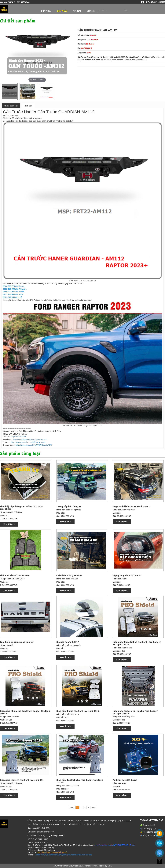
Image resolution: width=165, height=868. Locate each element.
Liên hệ (91, 11)
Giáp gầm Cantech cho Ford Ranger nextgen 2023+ (80, 781)
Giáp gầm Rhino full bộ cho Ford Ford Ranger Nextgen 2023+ (137, 643)
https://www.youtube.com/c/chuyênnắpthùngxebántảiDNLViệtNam (64, 855)
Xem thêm (9, 524)
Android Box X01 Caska (125, 780)
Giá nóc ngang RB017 (68, 642)
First (71, 807)
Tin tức (77, 11)
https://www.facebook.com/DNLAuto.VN (29, 439)
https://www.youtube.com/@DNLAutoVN (28, 442)
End (94, 807)
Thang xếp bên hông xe (69, 506)
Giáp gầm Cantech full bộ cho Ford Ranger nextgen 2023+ (135, 712)
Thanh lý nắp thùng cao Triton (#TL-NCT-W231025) (22, 507)
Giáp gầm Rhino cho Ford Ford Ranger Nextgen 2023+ (25, 712)
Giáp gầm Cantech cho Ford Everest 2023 (22, 780)
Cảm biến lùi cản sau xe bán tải (17, 642)
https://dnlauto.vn (18, 437)
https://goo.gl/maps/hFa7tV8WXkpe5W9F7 (34, 445)
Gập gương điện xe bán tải (127, 575)
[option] (9, 91)
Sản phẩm (62, 11)
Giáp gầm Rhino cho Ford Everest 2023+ (78, 711)
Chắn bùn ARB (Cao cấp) (69, 575)
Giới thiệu (46, 11)
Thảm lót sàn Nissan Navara (15, 575)
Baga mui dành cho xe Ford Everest (132, 506)
